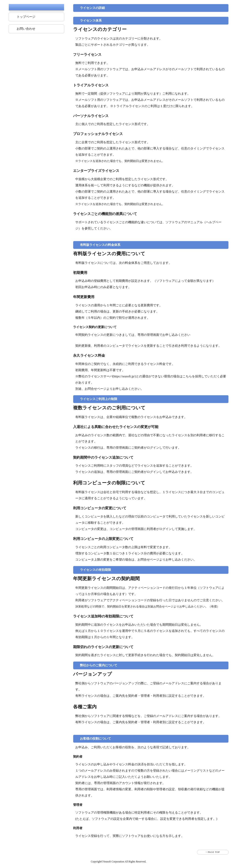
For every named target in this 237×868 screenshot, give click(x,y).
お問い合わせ (26, 29)
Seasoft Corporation (114, 862)
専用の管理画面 (148, 335)
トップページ (26, 17)
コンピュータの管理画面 (127, 529)
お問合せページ (96, 389)
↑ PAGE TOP (213, 852)
